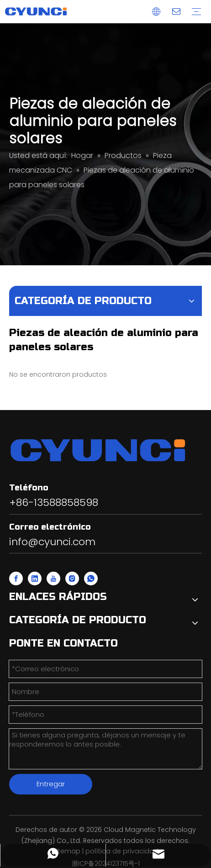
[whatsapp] (91, 579)
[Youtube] (53, 579)
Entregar (51, 784)
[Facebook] (16, 579)
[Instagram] (72, 579)
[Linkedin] (35, 579)
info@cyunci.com (52, 542)
